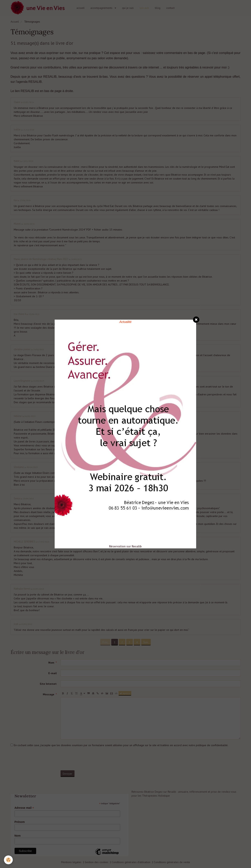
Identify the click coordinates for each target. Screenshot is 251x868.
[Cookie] (8, 860)
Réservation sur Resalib (125, 546)
